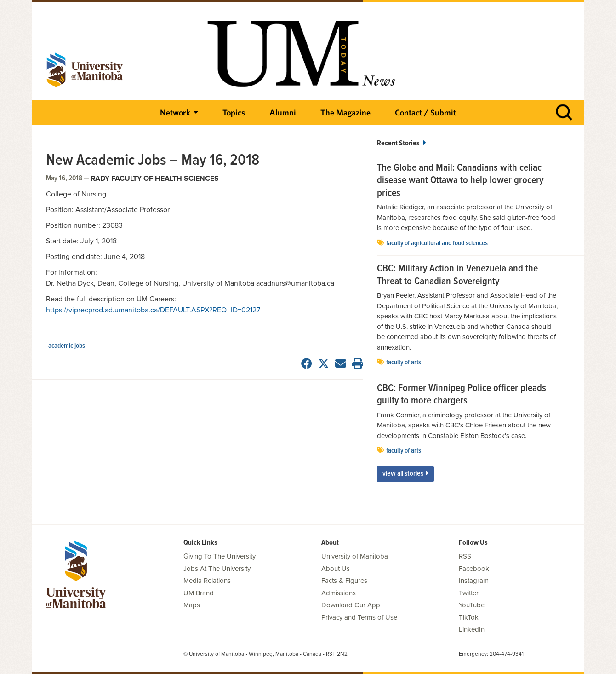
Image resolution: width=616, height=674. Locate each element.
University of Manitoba (355, 556)
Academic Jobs (67, 346)
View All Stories (405, 474)
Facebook (474, 569)
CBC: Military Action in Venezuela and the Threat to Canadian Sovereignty (457, 275)
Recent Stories (401, 143)
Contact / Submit (425, 112)
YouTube (472, 605)
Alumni (283, 112)
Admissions (339, 593)
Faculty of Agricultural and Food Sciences (437, 243)
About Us (336, 569)
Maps (192, 605)
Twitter (469, 593)
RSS (465, 556)
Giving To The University (220, 556)
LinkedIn (472, 629)
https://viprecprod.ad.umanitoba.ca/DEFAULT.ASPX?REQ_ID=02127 (153, 310)
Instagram (474, 581)
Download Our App (351, 605)
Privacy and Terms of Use (359, 617)
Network (175, 112)
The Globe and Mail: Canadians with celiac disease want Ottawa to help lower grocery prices (460, 181)
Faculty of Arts (404, 363)
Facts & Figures (344, 581)
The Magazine (345, 112)
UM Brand (199, 593)
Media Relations (207, 581)
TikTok (469, 617)
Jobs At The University (217, 569)
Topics (234, 112)
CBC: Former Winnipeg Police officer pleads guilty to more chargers (462, 395)
